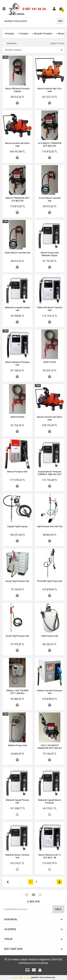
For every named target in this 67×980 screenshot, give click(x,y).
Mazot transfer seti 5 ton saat (50, 90)
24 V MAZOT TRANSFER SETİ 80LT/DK (50, 145)
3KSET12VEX (50, 362)
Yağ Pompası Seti (50, 636)
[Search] (33, 21)
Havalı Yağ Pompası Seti (17, 581)
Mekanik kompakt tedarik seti (17, 309)
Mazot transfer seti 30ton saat (17, 145)
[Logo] (28, 9)
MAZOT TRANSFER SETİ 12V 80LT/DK (17, 199)
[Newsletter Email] (33, 909)
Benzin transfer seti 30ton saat (50, 418)
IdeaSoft (16, 977)
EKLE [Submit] (58, 909)
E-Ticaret (26, 978)
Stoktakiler (12, 43)
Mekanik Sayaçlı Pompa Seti (17, 801)
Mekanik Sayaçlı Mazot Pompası (50, 801)
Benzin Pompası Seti (17, 472)
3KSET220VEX (17, 417)
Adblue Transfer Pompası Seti (50, 692)
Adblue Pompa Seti (17, 745)
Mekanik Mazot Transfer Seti (17, 856)
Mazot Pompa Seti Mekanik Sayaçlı (50, 254)
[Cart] (61, 9)
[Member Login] (54, 9)
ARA (60, 21)
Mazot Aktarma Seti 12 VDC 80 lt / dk (50, 856)
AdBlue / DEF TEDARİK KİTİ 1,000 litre (17, 692)
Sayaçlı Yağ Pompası (17, 526)
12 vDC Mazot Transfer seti (50, 199)
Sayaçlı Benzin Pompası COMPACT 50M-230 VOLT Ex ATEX (50, 473)
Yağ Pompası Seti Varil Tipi (50, 526)
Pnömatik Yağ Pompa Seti (50, 581)
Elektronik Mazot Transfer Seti (50, 309)
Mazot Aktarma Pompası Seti (17, 363)
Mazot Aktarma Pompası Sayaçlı (17, 90)
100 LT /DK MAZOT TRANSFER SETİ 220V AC (50, 747)
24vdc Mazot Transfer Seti (17, 253)
